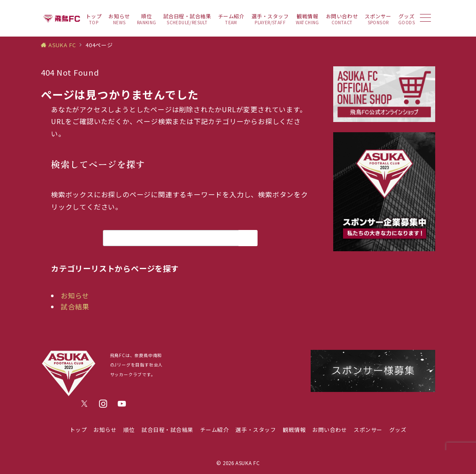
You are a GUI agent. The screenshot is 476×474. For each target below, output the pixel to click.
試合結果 (75, 307)
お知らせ (75, 295)
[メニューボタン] (425, 18)
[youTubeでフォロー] (122, 404)
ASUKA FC (248, 463)
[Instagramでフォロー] (103, 404)
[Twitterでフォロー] (85, 404)
